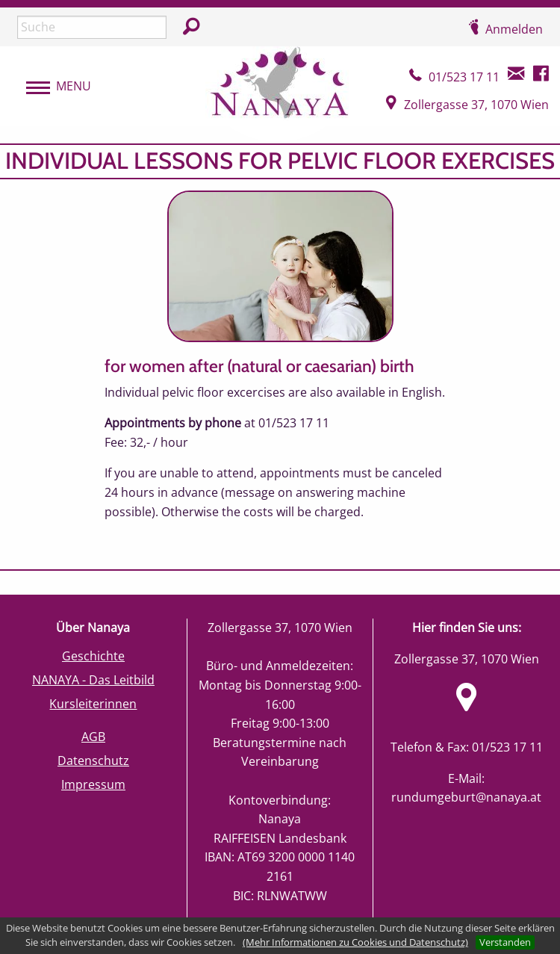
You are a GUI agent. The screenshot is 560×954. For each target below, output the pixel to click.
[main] (280, 356)
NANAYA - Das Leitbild (93, 680)
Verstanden (505, 942)
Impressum (93, 784)
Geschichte (93, 656)
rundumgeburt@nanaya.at (466, 797)
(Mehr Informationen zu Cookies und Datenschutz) (355, 942)
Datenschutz (93, 761)
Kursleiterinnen (93, 704)
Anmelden (514, 29)
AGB (93, 737)
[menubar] (51, 87)
